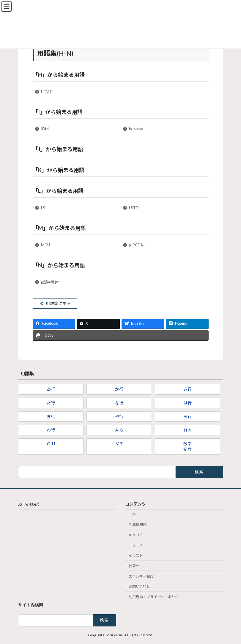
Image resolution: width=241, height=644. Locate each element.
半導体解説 (138, 525)
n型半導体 (47, 282)
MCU (42, 245)
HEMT (43, 92)
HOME (134, 514)
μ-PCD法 (133, 245)
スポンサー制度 (141, 576)
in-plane (133, 129)
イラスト (136, 555)
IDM (42, 129)
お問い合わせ (139, 586)
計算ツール (138, 566)
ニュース (136, 545)
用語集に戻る (55, 303)
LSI (40, 208)
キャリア (136, 535)
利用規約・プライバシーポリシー (155, 597)
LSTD (131, 208)
